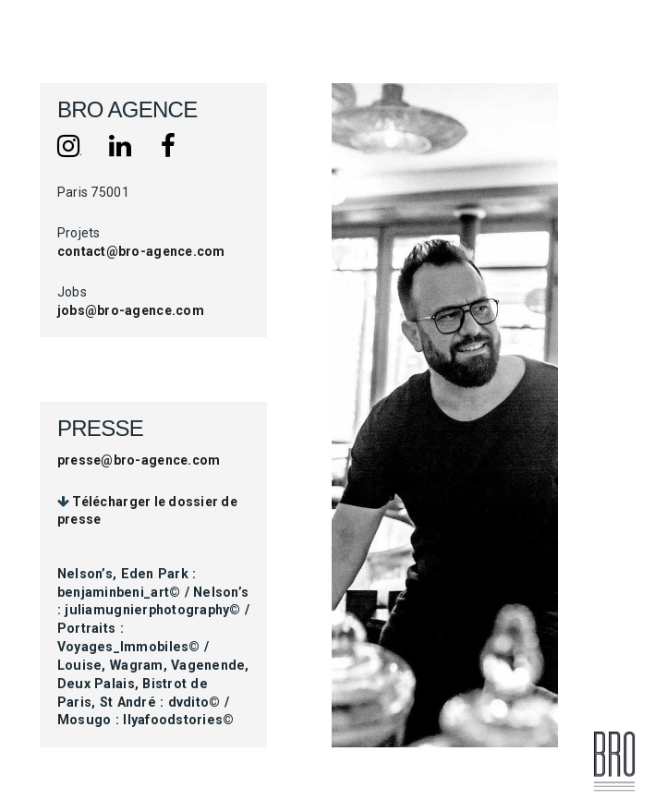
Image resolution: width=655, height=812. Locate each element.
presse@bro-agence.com (139, 460)
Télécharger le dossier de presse (147, 511)
